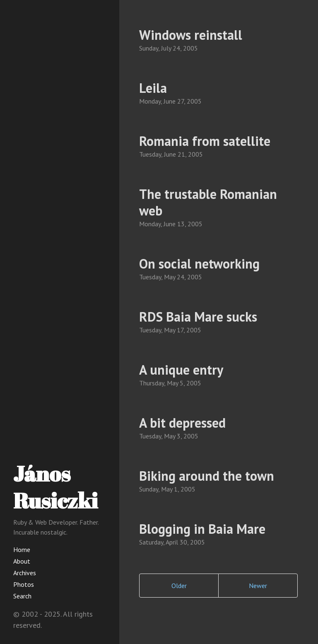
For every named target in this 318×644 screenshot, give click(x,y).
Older (179, 586)
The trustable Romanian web (208, 202)
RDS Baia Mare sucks (198, 317)
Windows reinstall (191, 35)
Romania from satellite (205, 141)
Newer (258, 586)
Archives (25, 573)
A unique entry (181, 370)
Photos (24, 584)
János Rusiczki (55, 487)
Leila (153, 88)
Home (22, 550)
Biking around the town (207, 476)
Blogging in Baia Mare (202, 529)
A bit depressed (182, 423)
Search (22, 596)
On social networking (199, 264)
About (22, 561)
